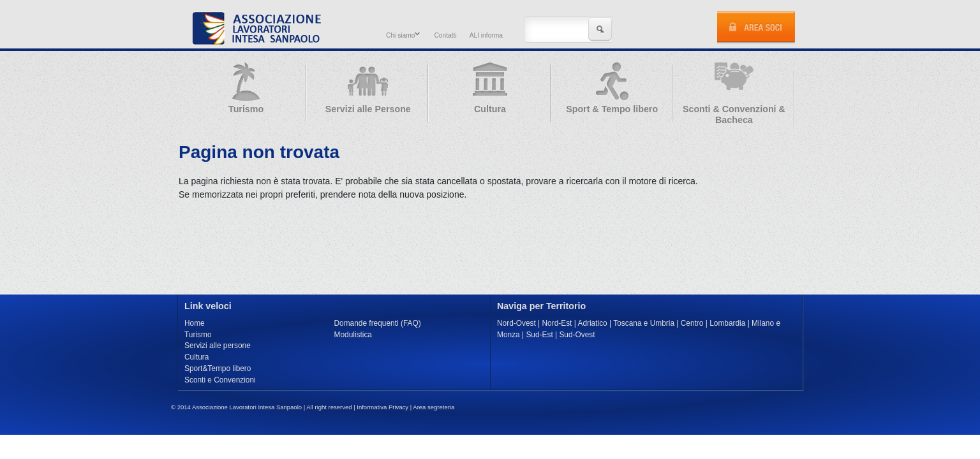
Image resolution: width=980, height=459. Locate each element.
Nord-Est (557, 323)
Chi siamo (401, 35)
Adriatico (592, 323)
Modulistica (353, 335)
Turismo (198, 335)
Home (195, 323)
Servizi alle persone (218, 346)
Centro (692, 323)
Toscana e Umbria (644, 323)
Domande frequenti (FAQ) (378, 323)
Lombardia (727, 323)
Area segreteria (434, 407)
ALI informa (486, 35)
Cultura (197, 357)
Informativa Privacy (382, 407)
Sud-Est (539, 335)
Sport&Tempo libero (218, 368)
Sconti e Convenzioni (220, 380)
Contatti (445, 35)
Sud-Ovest (577, 335)
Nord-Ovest (516, 323)
